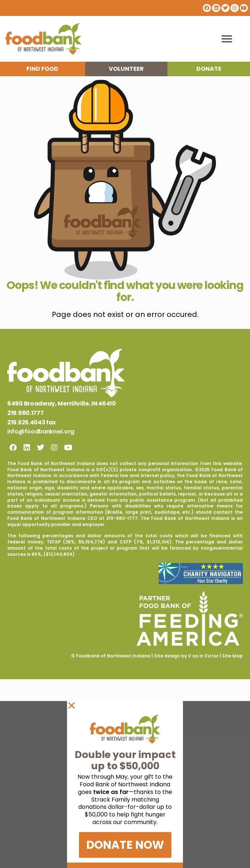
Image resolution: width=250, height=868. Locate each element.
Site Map (232, 656)
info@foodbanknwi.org (41, 431)
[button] (227, 39)
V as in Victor (203, 656)
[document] (125, 785)
